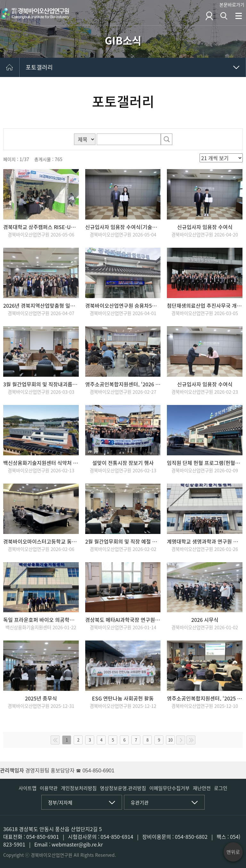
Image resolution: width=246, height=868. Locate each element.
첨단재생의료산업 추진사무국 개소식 (205, 305)
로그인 (221, 788)
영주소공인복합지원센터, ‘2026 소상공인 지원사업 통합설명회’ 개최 (123, 384)
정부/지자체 (60, 803)
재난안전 (202, 788)
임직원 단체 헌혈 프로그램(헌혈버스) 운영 (205, 463)
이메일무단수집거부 (169, 788)
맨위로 (233, 852)
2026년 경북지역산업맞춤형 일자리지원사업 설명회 (41, 305)
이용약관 (49, 788)
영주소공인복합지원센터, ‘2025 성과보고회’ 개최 (205, 698)
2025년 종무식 (41, 698)
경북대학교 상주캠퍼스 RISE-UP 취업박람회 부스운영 (41, 227)
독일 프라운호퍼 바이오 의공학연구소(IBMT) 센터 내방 (41, 620)
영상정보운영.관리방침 (123, 788)
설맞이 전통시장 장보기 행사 (123, 463)
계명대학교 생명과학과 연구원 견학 (205, 541)
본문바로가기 (232, 4)
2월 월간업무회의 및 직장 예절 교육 (123, 541)
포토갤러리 (39, 67)
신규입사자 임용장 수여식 (205, 227)
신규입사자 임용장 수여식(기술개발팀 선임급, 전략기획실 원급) (123, 227)
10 (170, 740)
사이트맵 (28, 788)
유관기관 (140, 803)
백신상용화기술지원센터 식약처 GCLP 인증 (41, 463)
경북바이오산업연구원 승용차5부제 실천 (123, 305)
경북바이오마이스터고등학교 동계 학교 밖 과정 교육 (41, 541)
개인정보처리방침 (79, 788)
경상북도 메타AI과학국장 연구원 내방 (123, 620)
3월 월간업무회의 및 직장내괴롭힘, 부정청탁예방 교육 (41, 384)
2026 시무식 (205, 620)
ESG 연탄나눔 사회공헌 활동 (123, 698)
